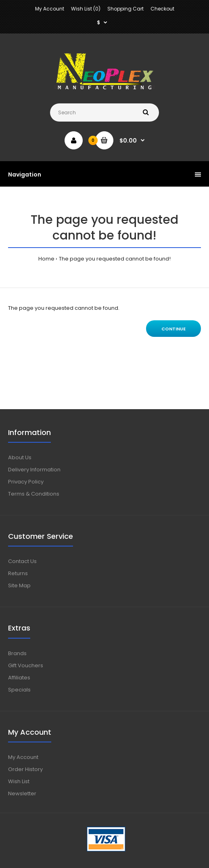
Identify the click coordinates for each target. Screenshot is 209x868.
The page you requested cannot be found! (115, 259)
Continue (173, 329)
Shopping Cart (125, 9)
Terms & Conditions (34, 494)
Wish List (19, 781)
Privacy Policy (26, 482)
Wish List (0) (86, 9)
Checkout (162, 9)
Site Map (19, 585)
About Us (20, 457)
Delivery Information (34, 470)
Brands (17, 653)
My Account (50, 9)
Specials (19, 690)
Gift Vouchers (26, 665)
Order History (25, 769)
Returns (18, 573)
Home (46, 259)
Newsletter (22, 793)
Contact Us (22, 561)
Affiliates (19, 678)
